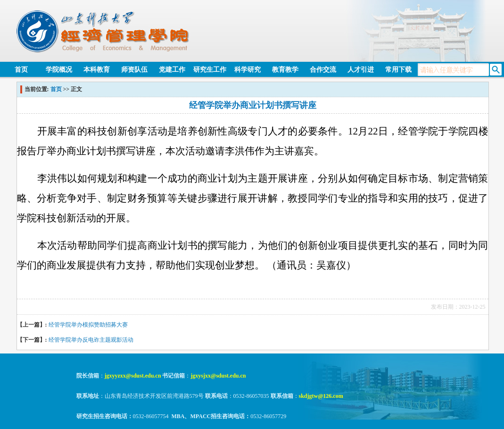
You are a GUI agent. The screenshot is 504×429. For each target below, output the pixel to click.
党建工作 (172, 70)
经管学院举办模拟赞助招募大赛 (88, 325)
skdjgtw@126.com (321, 396)
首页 (21, 70)
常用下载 (398, 70)
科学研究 (248, 70)
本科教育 (97, 70)
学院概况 (59, 70)
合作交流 (323, 70)
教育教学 (285, 70)
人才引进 (361, 70)
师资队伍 (134, 70)
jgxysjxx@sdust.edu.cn (218, 376)
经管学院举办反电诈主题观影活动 (91, 340)
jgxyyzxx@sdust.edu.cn (133, 376)
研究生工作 (210, 70)
